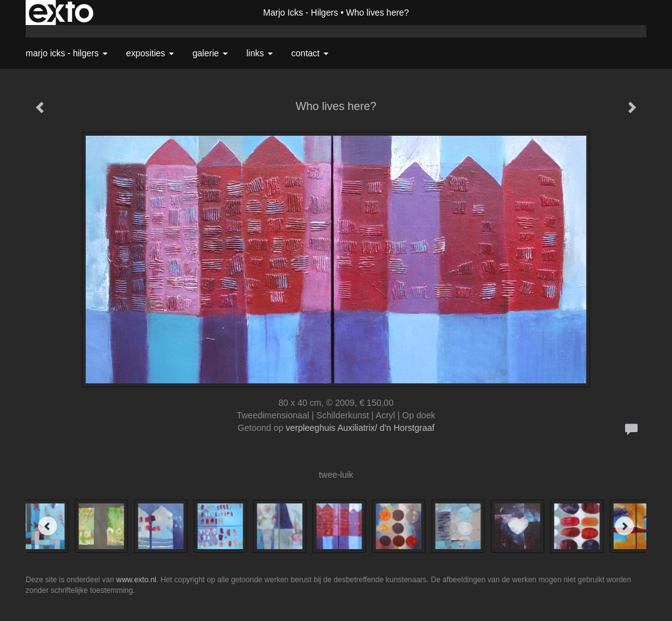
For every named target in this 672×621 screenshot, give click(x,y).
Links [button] (260, 53)
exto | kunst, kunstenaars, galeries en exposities (61, 13)
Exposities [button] (150, 53)
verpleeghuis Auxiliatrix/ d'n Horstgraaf (360, 428)
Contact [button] (310, 53)
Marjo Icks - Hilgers (301, 13)
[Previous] (48, 526)
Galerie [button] (210, 53)
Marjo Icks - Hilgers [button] (67, 53)
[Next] (624, 526)
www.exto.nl (136, 580)
